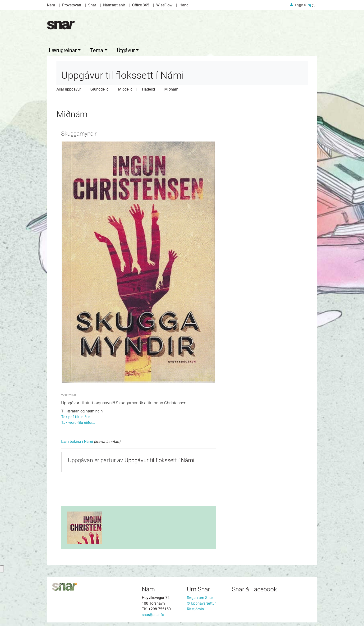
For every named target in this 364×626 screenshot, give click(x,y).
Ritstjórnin (195, 608)
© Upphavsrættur (201, 602)
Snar (92, 5)
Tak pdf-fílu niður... (77, 416)
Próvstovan (72, 5)
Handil (185, 5)
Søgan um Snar (200, 596)
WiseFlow (164, 5)
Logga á (300, 5)
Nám (51, 5)
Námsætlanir (114, 5)
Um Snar (198, 588)
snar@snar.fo (153, 614)
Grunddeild (99, 88)
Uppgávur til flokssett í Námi (159, 459)
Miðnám (171, 88)
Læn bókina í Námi (77, 440)
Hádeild (148, 88)
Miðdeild (125, 88)
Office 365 (141, 5)
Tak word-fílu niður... (78, 421)
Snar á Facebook (254, 588)
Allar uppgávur (69, 88)
